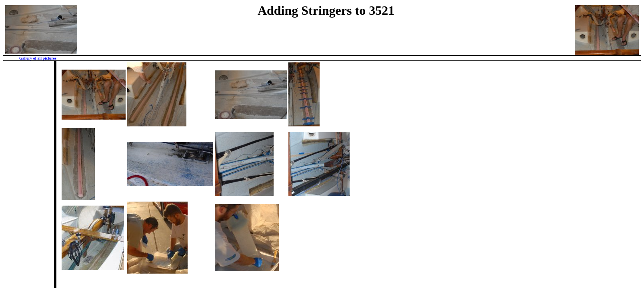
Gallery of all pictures (38, 58)
